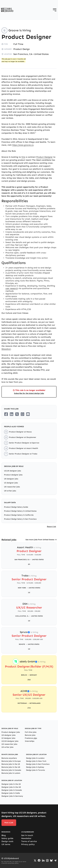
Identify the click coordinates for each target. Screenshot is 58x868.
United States (41, 54)
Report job (51, 527)
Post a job (9, 823)
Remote (22, 644)
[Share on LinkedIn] (12, 414)
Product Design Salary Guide (16, 507)
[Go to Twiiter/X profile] (35, 861)
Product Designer (44, 157)
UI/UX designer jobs (13, 471)
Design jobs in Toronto (36, 770)
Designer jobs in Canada (12, 790)
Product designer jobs (13, 475)
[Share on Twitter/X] (17, 414)
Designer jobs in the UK (11, 787)
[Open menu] (55, 10)
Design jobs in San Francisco (38, 764)
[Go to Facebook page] (39, 860)
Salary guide (7, 838)
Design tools (7, 841)
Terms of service (29, 841)
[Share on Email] (28, 414)
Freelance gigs (31, 738)
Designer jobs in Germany (12, 796)
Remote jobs (30, 735)
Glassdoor (6, 349)
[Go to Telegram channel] (55, 861)
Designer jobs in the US (11, 784)
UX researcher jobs (12, 487)
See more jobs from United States (40, 540)
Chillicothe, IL (22, 616)
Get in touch (27, 835)
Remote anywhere (9, 758)
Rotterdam (22, 703)
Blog (4, 835)
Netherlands (35, 703)
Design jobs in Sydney (35, 767)
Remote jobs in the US (11, 764)
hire (23, 157)
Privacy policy (28, 844)
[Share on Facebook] (6, 414)
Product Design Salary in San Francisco (20, 519)
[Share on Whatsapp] (22, 414)
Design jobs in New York (36, 761)
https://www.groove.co (23, 145)
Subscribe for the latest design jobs (29, 393)
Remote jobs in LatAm (11, 773)
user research (12, 288)
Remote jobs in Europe (11, 761)
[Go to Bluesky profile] (51, 861)
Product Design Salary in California (19, 515)
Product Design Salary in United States (20, 511)
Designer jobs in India (11, 793)
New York (22, 588)
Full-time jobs (31, 732)
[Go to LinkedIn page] (43, 861)
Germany (33, 675)
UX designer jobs (11, 479)
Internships (30, 741)
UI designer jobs (11, 483)
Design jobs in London (35, 758)
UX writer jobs (10, 491)
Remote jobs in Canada (11, 770)
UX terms (6, 844)
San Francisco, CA (23, 54)
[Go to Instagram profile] (47, 861)
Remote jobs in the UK (11, 767)
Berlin (24, 675)
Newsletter (26, 838)
